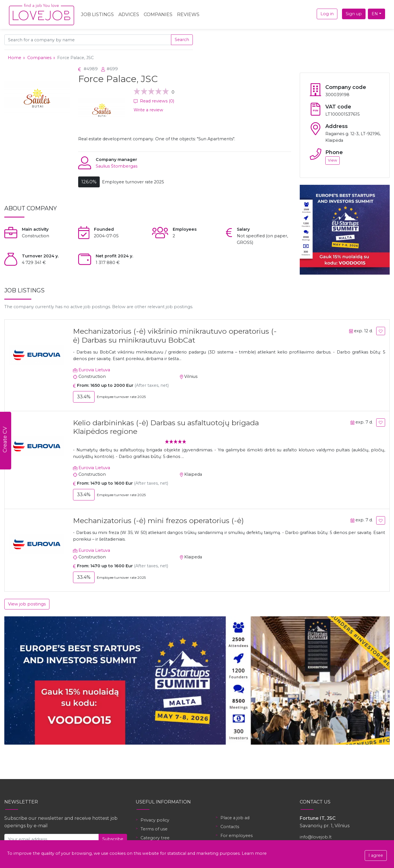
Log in (327, 14)
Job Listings (97, 14)
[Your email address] (52, 839)
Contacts (230, 827)
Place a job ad (235, 818)
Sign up (354, 14)
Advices (129, 14)
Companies (158, 14)
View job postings (27, 604)
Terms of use (154, 829)
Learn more (254, 853)
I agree (376, 855)
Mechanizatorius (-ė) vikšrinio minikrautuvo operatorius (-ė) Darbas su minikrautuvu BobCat (175, 335)
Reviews (188, 14)
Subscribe (113, 839)
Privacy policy (155, 820)
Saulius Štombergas (117, 166)
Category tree (155, 838)
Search (182, 40)
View (333, 160)
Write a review (148, 110)
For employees (237, 836)
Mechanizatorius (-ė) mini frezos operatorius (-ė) (158, 521)
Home (15, 58)
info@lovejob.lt (316, 837)
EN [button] (375, 14)
